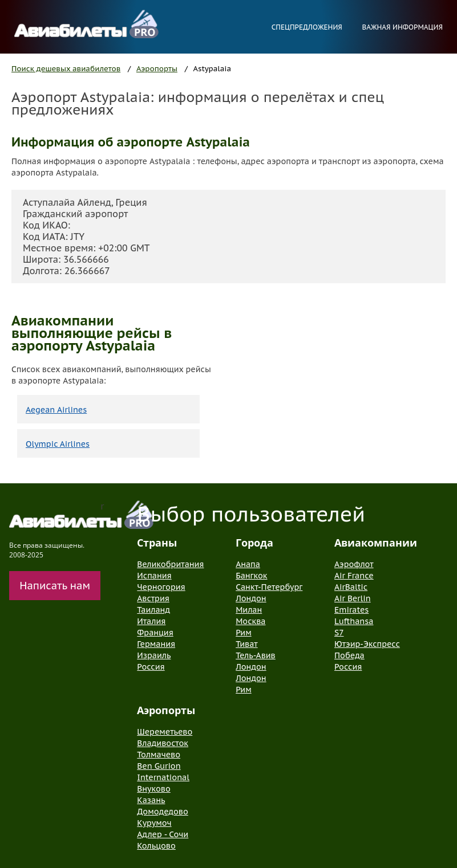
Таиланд (153, 610)
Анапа (248, 564)
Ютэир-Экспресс (367, 644)
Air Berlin (353, 598)
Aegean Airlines (56, 410)
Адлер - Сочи (163, 834)
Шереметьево (165, 732)
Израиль (154, 655)
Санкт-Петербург (269, 587)
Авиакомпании (376, 543)
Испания (154, 576)
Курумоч (154, 823)
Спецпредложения (307, 27)
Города (254, 543)
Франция (155, 633)
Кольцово (156, 846)
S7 (339, 633)
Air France (354, 576)
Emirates (351, 610)
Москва (250, 621)
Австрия (153, 598)
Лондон (251, 598)
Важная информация (402, 27)
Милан (249, 610)
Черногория (161, 587)
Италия (151, 621)
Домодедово (162, 812)
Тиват (247, 644)
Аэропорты (157, 69)
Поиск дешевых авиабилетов (66, 69)
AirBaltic (351, 587)
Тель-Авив (256, 655)
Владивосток (163, 743)
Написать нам (55, 586)
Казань (151, 800)
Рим (243, 633)
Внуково (153, 789)
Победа (349, 655)
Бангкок (251, 576)
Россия (151, 667)
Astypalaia (212, 69)
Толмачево (159, 755)
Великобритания (170, 564)
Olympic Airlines (58, 444)
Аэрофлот (354, 564)
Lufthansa (354, 621)
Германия (156, 644)
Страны (157, 543)
